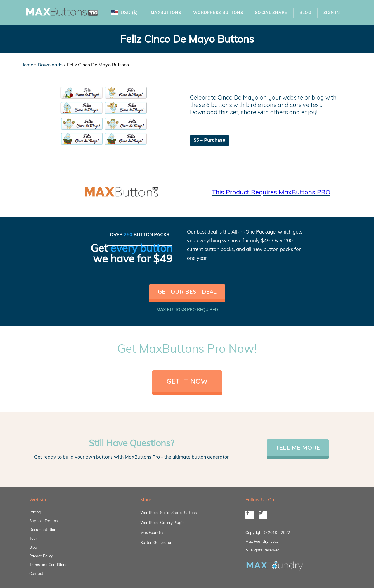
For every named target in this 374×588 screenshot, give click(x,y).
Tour (33, 538)
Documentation (43, 530)
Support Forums (43, 521)
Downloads (50, 65)
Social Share (271, 13)
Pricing (35, 512)
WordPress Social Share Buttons (168, 513)
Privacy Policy (41, 556)
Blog (305, 13)
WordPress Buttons (218, 13)
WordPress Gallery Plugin (162, 523)
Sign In (332, 13)
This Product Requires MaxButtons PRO (271, 192)
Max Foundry (152, 532)
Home (27, 65)
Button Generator (156, 542)
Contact (36, 573)
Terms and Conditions (48, 565)
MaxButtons (166, 13)
